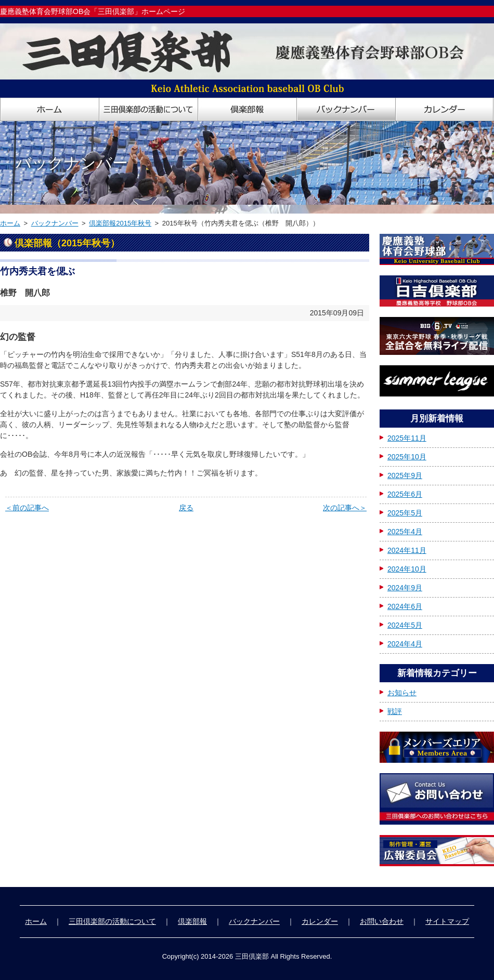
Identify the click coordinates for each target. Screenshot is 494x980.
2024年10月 (407, 569)
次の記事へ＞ (345, 508)
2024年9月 (405, 588)
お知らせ (402, 693)
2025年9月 (405, 475)
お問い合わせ (382, 921)
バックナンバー (55, 223)
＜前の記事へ (27, 508)
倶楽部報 (192, 921)
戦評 (395, 711)
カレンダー (320, 921)
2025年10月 (407, 457)
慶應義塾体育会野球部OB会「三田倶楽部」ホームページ (93, 11)
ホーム (10, 223)
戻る (186, 508)
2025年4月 (405, 532)
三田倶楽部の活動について (112, 921)
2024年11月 (407, 550)
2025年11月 (407, 438)
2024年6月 (405, 606)
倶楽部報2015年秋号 (120, 223)
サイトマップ (447, 921)
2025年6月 (405, 494)
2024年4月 (405, 644)
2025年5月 (405, 513)
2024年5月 (405, 625)
